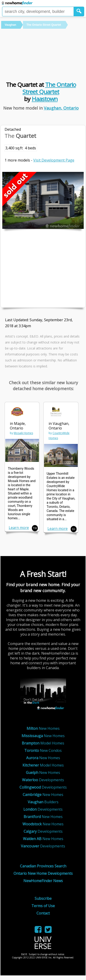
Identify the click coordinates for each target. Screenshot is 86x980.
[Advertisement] (43, 55)
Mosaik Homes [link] (23, 433)
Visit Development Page (54, 160)
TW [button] (35, 528)
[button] (79, 11)
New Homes (43, 728)
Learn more (19, 528)
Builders (43, 802)
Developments (43, 780)
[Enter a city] (38, 11)
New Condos (43, 750)
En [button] (74, 529)
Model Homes (43, 743)
